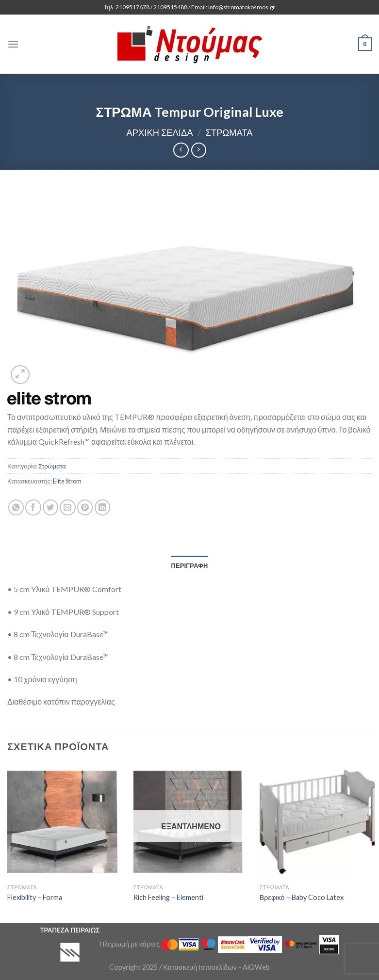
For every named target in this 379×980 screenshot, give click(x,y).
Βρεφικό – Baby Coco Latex (302, 897)
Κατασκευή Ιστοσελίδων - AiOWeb (216, 967)
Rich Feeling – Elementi (168, 897)
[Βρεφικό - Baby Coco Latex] (317, 822)
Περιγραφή (189, 565)
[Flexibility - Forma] (65, 822)
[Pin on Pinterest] (85, 507)
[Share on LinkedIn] (103, 507)
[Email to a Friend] (68, 507)
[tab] (189, 565)
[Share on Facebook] (33, 507)
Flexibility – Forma (35, 897)
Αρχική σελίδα (159, 132)
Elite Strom (67, 481)
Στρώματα (229, 132)
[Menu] (13, 44)
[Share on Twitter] (51, 507)
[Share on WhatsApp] (16, 507)
